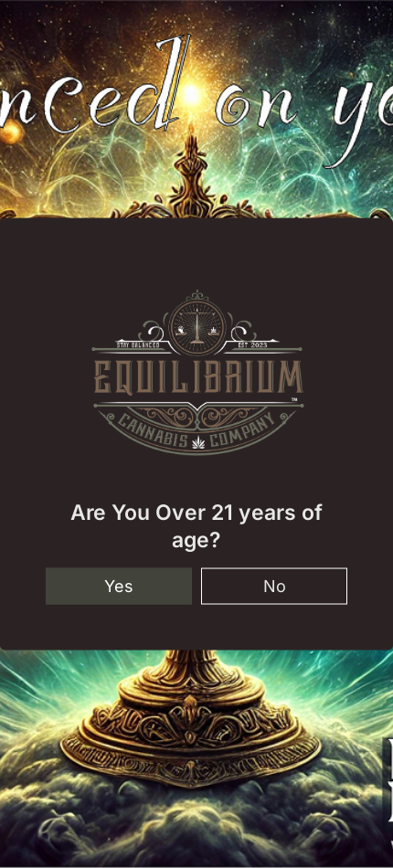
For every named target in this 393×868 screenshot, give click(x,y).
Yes (119, 585)
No (275, 585)
